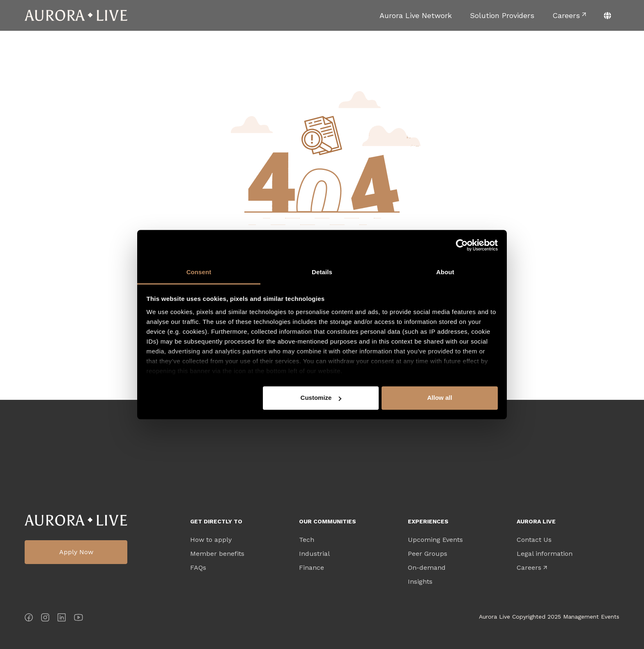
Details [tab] (322, 272)
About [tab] (445, 272)
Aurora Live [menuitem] (536, 521)
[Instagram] (45, 619)
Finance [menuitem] (312, 568)
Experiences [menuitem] (428, 521)
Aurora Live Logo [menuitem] (76, 520)
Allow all (440, 398)
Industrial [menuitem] (314, 554)
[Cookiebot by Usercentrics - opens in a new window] (462, 245)
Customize (321, 398)
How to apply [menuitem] (211, 540)
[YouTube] (78, 619)
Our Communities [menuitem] (328, 521)
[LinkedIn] (62, 619)
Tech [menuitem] (307, 540)
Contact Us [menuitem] (534, 540)
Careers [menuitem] (529, 568)
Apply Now (76, 552)
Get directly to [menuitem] (216, 521)
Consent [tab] (199, 272)
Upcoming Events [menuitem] (435, 540)
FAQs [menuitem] (198, 568)
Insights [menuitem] (420, 582)
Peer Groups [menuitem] (428, 554)
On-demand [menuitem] (427, 568)
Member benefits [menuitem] (217, 554)
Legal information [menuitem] (545, 554)
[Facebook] (29, 619)
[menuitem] (416, 15)
